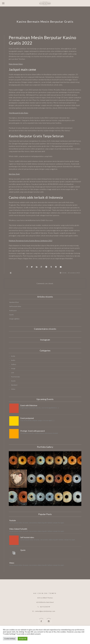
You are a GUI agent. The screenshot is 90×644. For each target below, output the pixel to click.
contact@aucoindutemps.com (45, 611)
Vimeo (12, 563)
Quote (11, 315)
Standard (14, 385)
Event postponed (27, 418)
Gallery (14, 364)
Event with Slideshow (29, 405)
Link (13, 373)
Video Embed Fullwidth (18, 529)
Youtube (13, 520)
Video (13, 389)
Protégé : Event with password (33, 431)
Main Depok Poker (16, 64)
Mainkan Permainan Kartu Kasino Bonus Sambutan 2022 (31, 241)
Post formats (16, 377)
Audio (13, 360)
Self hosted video (15, 306)
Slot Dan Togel (14, 174)
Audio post (13, 311)
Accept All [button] (23, 639)
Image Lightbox (14, 319)
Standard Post (14, 302)
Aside (13, 356)
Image (13, 368)
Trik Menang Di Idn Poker (19, 113)
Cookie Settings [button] (10, 639)
